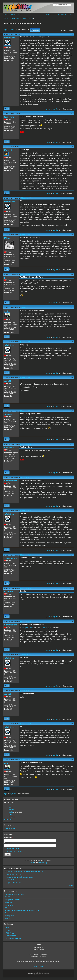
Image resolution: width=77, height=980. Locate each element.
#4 (72, 198)
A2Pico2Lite (11, 880)
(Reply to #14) (26, 588)
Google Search (27, 628)
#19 (72, 724)
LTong (7, 238)
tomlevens (9, 117)
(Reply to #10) (26, 444)
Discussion (15, 18)
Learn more (8, 819)
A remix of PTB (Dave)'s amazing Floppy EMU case (22, 910)
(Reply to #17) (26, 691)
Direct (32, 863)
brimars (7, 918)
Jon (6, 311)
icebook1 (9, 592)
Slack (10, 814)
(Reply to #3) (26, 198)
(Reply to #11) (26, 478)
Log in (5, 30)
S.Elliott (7, 897)
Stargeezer (8, 913)
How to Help (38, 966)
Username (8, 838)
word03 (8, 381)
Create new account (13, 848)
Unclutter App (43, 863)
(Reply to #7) (25, 342)
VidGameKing (11, 481)
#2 (72, 114)
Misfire (11, 812)
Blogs (8, 928)
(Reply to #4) (25, 235)
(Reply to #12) (26, 511)
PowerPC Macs (27, 18)
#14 (72, 555)
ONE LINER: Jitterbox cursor (14, 894)
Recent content (11, 828)
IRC (10, 805)
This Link (44, 628)
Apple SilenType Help (14, 883)
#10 (72, 411)
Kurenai (8, 150)
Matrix (10, 807)
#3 (72, 147)
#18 (72, 691)
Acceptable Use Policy (14, 938)
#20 (72, 760)
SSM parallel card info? (14, 874)
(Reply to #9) (25, 411)
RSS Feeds (10, 933)
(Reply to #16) (26, 655)
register (13, 30)
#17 (72, 655)
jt (5, 278)
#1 (72, 34)
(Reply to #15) (26, 622)
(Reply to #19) (26, 760)
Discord (11, 810)
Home (6, 14)
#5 (72, 235)
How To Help (51, 14)
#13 (72, 511)
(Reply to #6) (26, 308)
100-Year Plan (61, 14)
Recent (19, 14)
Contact (71, 14)
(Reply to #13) (26, 555)
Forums (12, 14)
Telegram (12, 817)
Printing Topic (9, 916)
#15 (72, 588)
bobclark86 (8, 902)
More (71, 885)
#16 (72, 622)
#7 (72, 308)
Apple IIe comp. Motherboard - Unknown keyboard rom (25, 871)
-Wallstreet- (10, 37)
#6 (72, 274)
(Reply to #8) (25, 378)
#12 (72, 478)
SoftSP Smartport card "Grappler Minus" (20, 877)
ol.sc (6, 908)
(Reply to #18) (26, 724)
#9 (72, 378)
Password (8, 843)
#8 (72, 342)
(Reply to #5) (25, 274)
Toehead (8, 414)
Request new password (14, 851)
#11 (72, 444)
